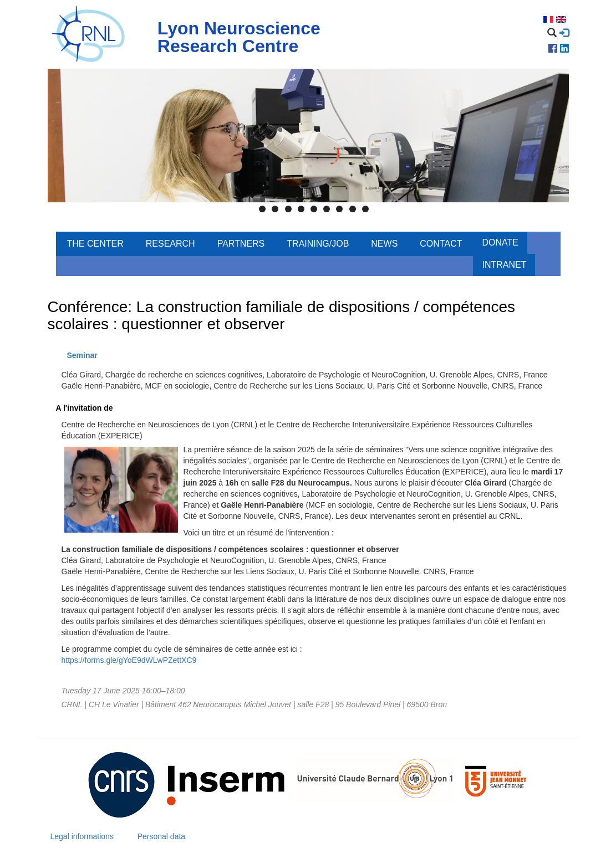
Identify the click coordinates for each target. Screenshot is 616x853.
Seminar (82, 355)
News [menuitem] (384, 244)
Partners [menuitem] (241, 244)
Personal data (161, 836)
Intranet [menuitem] (504, 265)
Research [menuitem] (170, 244)
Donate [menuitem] (500, 242)
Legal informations (82, 836)
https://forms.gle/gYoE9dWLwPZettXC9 (129, 660)
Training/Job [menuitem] (318, 244)
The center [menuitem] (95, 244)
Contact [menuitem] (441, 244)
